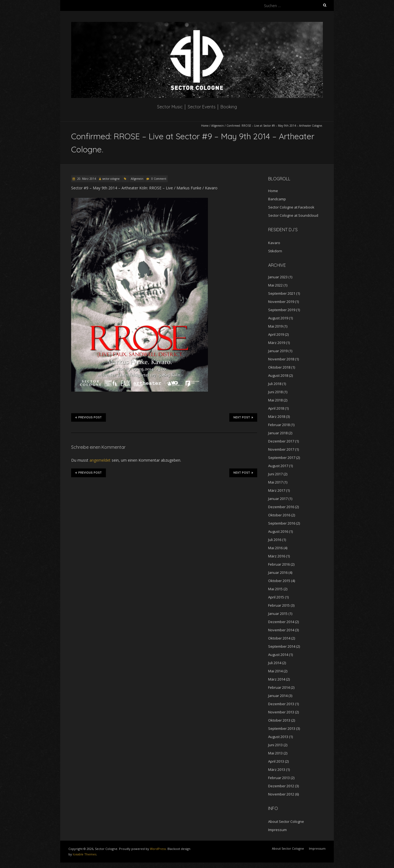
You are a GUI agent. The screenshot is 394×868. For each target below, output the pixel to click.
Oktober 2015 (279, 581)
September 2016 (282, 523)
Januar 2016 (278, 572)
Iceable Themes (85, 854)
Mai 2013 (275, 753)
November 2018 (281, 359)
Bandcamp (277, 199)
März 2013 (277, 769)
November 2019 (281, 302)
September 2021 (282, 293)
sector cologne (111, 179)
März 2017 (277, 490)
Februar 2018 (279, 425)
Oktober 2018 (279, 367)
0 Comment (159, 179)
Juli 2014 (275, 663)
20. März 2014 (86, 179)
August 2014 (278, 655)
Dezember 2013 (281, 704)
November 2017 (281, 449)
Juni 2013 (275, 745)
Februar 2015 (279, 605)
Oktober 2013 (279, 720)
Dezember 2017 (281, 441)
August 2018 (278, 375)
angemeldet (100, 460)
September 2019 (282, 310)
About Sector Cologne (286, 821)
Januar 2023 (278, 277)
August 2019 (278, 318)
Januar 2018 (278, 433)
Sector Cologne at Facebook (291, 207)
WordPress (158, 849)
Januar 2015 (278, 614)
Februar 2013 (279, 778)
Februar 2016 (279, 564)
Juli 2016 (275, 540)
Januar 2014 (278, 696)
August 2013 (278, 737)
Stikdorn (275, 251)
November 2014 (281, 630)
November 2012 (281, 794)
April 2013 (276, 761)
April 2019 (276, 334)
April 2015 (276, 597)
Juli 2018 (275, 384)
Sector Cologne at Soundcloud (293, 215)
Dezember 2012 (281, 786)
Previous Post (89, 417)
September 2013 (282, 728)
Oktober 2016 (279, 515)
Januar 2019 (278, 351)
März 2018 (277, 416)
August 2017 (278, 466)
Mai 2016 (275, 548)
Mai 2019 (275, 326)
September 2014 (282, 646)
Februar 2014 (279, 687)
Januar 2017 (278, 499)
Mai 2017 (275, 482)
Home (205, 126)
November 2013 (281, 712)
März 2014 (277, 679)
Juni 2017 (275, 474)
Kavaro (274, 243)
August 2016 (278, 531)
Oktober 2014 (279, 638)
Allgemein (218, 126)
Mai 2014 (275, 671)
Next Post (243, 417)
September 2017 (282, 458)
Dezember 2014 (281, 622)
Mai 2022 (275, 285)
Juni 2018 (275, 392)
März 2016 (277, 556)
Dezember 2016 (281, 507)
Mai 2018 (275, 400)
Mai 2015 (275, 589)
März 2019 (277, 343)
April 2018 (276, 408)
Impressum (277, 830)
